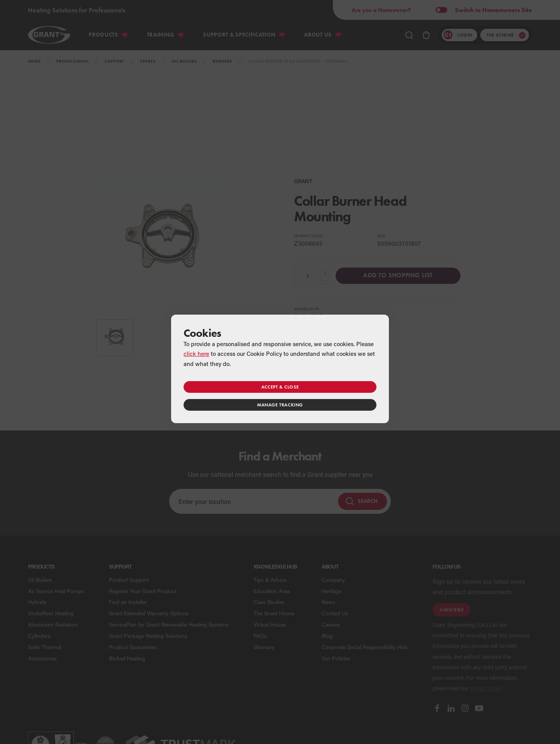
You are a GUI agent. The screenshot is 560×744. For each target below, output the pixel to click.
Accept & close (280, 387)
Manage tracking (280, 405)
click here (196, 354)
